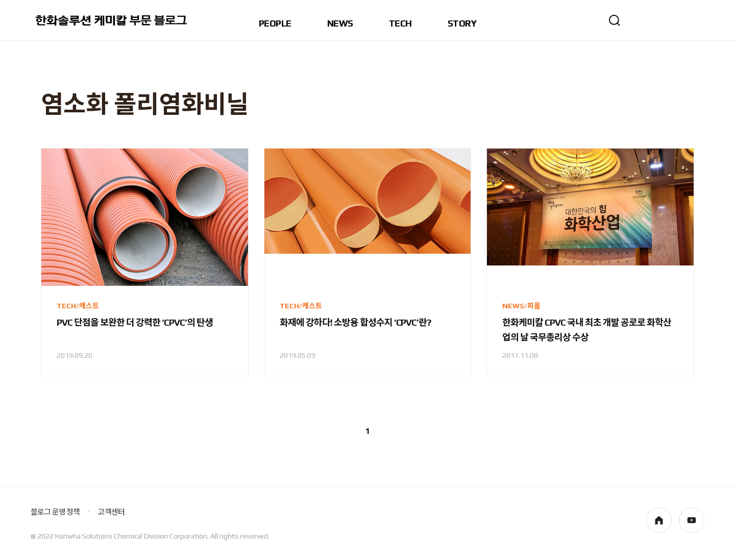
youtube (692, 520)
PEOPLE (275, 24)
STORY (462, 24)
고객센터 (111, 512)
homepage (659, 520)
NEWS (340, 24)
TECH (400, 24)
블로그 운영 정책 (55, 512)
